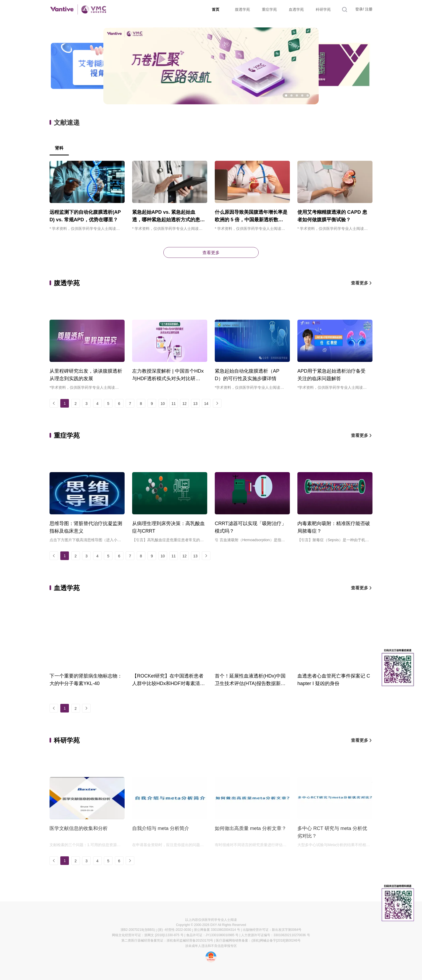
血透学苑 (296, 9)
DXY (214, 925)
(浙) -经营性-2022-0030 (174, 930)
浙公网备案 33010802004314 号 (217, 930)
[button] (286, 95)
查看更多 (211, 253)
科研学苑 (323, 9)
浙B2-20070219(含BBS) (138, 930)
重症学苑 (269, 9)
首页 (216, 9)
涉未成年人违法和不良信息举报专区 (211, 946)
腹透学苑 (242, 9)
